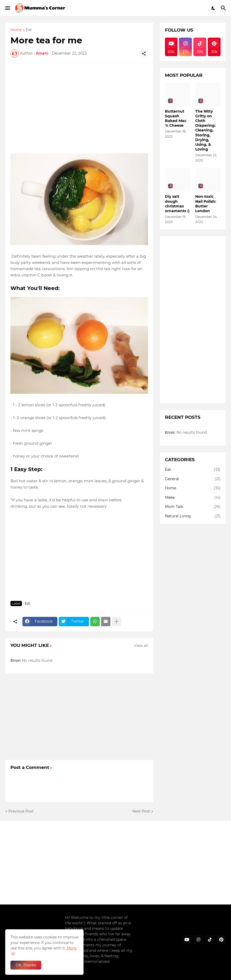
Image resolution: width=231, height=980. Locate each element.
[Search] (224, 8)
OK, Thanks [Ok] (26, 965)
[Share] (144, 54)
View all (141, 646)
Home (16, 30)
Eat (29, 30)
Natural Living (193, 516)
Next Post (141, 811)
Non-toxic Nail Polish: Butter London (206, 204)
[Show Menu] (7, 8)
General (193, 479)
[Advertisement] (79, 105)
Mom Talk (193, 507)
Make (193, 498)
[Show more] (116, 622)
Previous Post (21, 811)
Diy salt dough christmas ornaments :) (177, 204)
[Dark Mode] (214, 8)
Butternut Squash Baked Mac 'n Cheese (176, 118)
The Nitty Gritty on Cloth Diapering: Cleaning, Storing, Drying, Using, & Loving (205, 130)
